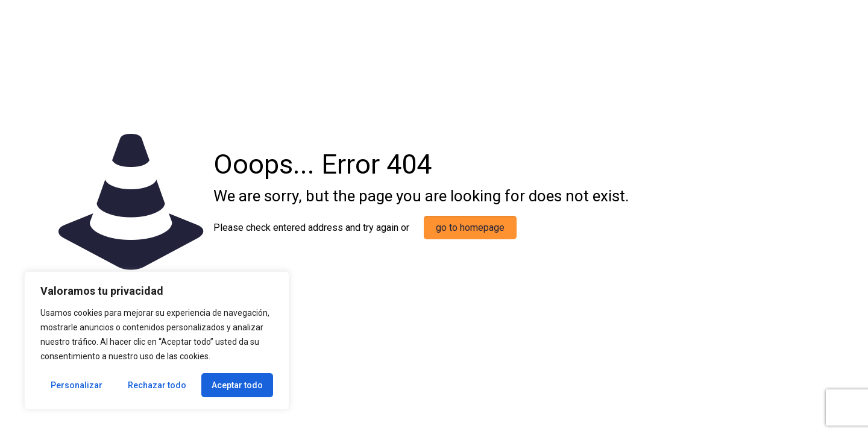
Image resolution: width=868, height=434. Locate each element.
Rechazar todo (157, 385)
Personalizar (77, 385)
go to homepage (470, 228)
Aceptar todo (237, 385)
